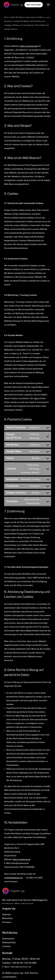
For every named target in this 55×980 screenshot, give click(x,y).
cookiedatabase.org (13, 878)
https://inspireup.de (29, 46)
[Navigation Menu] (48, 5)
